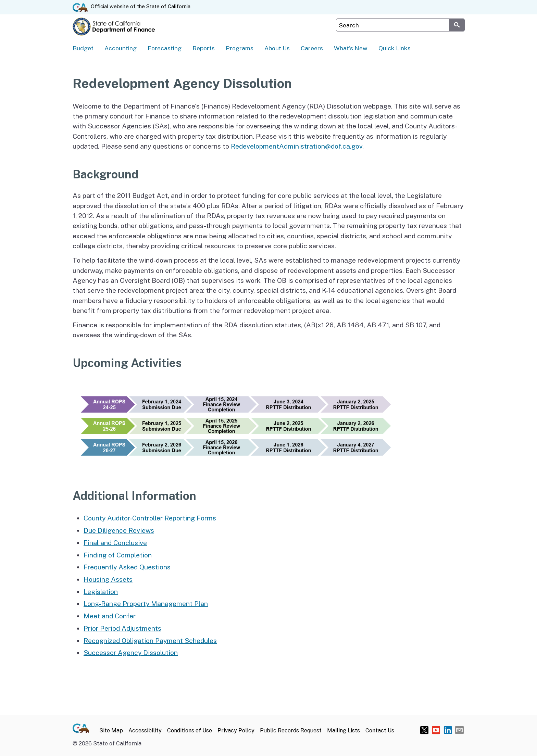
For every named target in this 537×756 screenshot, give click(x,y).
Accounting (121, 48)
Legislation (101, 591)
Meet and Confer (110, 616)
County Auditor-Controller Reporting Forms (150, 518)
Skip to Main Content (269, 0)
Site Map (111, 730)
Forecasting (165, 48)
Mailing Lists (344, 730)
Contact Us (380, 730)
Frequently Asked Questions (127, 567)
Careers (312, 48)
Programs (240, 48)
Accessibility (145, 730)
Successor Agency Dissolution (131, 652)
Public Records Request (291, 730)
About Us (277, 48)
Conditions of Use (190, 730)
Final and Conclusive (115, 543)
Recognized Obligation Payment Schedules (150, 640)
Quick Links (395, 48)
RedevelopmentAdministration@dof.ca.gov (297, 146)
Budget (83, 48)
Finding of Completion (118, 555)
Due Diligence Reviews (119, 530)
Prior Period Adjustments (122, 628)
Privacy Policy (236, 730)
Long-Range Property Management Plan (146, 603)
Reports (204, 48)
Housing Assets (108, 579)
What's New (351, 48)
